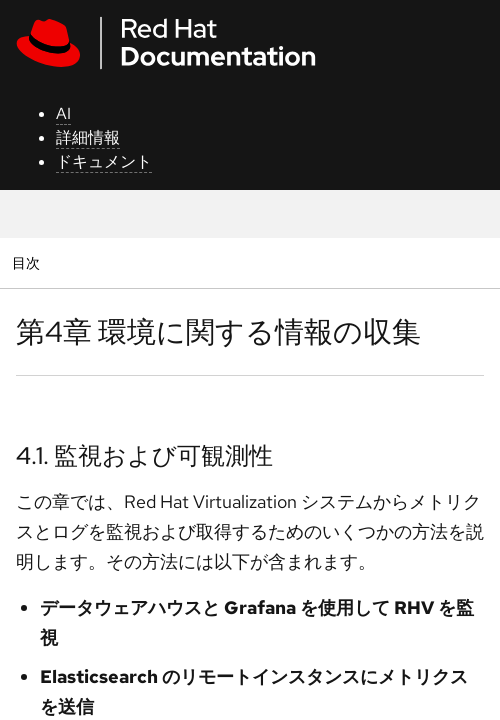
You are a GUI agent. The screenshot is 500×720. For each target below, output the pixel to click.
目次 (28, 262)
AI (63, 113)
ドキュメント (104, 161)
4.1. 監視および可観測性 (144, 455)
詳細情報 (88, 137)
